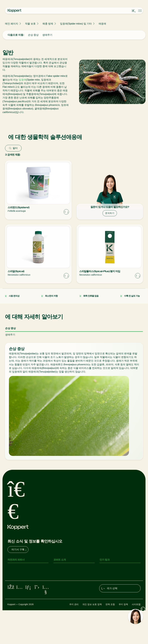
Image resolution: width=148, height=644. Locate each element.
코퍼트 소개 (60, 567)
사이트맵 (136, 638)
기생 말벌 (13, 580)
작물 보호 (30, 24)
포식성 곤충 (14, 574)
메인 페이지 (12, 24)
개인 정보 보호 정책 (92, 638)
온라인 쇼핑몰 (107, 567)
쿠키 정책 (123, 638)
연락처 (57, 586)
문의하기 (110, 213)
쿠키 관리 (74, 638)
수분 (10, 605)
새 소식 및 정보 (62, 574)
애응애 (102, 24)
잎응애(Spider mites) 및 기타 (76, 24)
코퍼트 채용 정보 (63, 580)
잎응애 (23, 80)
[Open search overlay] (134, 11)
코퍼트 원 (105, 574)
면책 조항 (110, 638)
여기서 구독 (19, 550)
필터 (13, 148)
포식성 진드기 (15, 567)
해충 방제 (48, 24)
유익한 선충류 (15, 586)
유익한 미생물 (15, 592)
